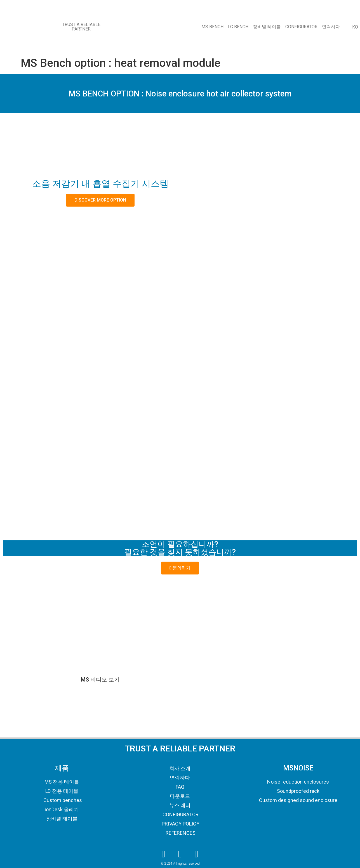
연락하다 (331, 27)
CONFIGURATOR (301, 27)
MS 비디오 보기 (100, 680)
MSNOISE (298, 768)
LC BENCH (238, 27)
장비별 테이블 (267, 27)
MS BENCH (212, 27)
